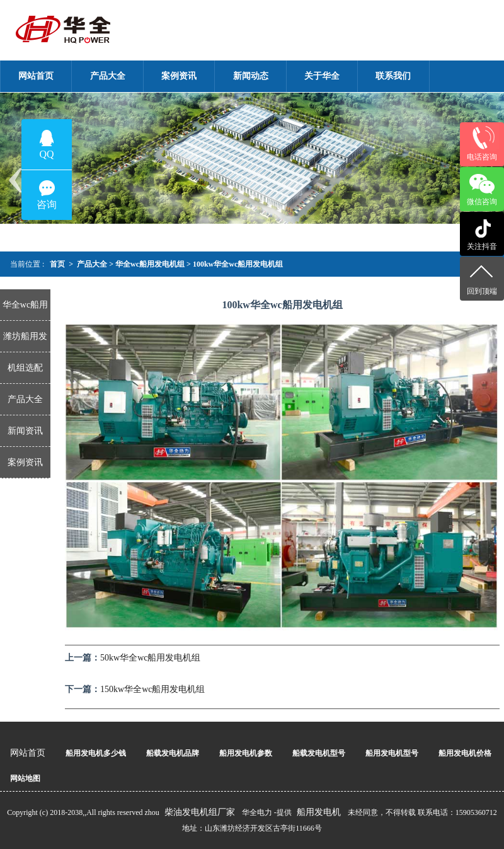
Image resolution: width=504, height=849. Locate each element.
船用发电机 (319, 812)
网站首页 (28, 753)
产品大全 (92, 264)
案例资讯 (25, 462)
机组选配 (25, 368)
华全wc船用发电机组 (150, 264)
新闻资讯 (25, 431)
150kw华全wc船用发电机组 (152, 689)
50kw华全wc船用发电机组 (150, 658)
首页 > (61, 264)
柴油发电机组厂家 (200, 812)
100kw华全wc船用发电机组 (242, 264)
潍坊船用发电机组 (25, 342)
